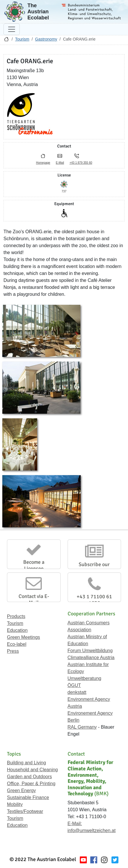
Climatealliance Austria (91, 658)
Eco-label (17, 644)
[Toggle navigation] (12, 29)
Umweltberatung (85, 678)
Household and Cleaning (32, 770)
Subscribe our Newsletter (94, 568)
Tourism (22, 39)
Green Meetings (24, 637)
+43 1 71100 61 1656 (94, 600)
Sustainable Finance (28, 797)
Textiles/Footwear (25, 811)
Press (13, 651)
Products (16, 616)
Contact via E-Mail (34, 599)
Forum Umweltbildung (90, 651)
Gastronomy (46, 39)
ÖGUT (74, 685)
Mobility (15, 804)
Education (17, 630)
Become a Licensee (34, 565)
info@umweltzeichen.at (92, 830)
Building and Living (26, 763)
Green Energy (21, 790)
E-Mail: (75, 824)
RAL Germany (82, 727)
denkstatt (77, 692)
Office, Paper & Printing (31, 784)
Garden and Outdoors (29, 777)
